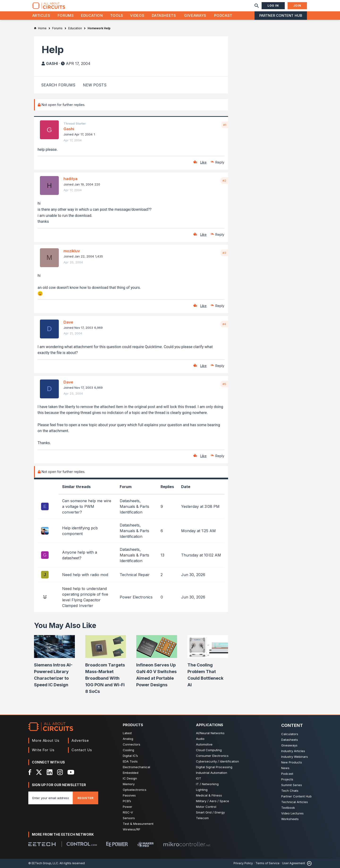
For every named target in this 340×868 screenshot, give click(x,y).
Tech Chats (290, 791)
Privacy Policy (243, 863)
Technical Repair (135, 575)
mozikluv (72, 251)
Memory (129, 784)
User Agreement (294, 863)
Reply (220, 162)
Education (92, 15)
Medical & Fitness (209, 795)
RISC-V (128, 812)
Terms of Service (268, 863)
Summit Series (292, 785)
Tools (117, 15)
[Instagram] (60, 772)
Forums (66, 15)
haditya (70, 179)
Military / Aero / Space (212, 801)
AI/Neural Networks (210, 733)
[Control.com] (82, 844)
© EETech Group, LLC (43, 863)
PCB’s (127, 801)
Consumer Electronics (212, 756)
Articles (41, 15)
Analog (128, 739)
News (285, 768)
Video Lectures (292, 813)
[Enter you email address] (51, 798)
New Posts (95, 85)
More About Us (46, 740)
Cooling (128, 750)
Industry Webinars (295, 757)
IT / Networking (207, 784)
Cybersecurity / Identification (217, 761)
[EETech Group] (42, 844)
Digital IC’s (130, 756)
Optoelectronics (135, 790)
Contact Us (82, 750)
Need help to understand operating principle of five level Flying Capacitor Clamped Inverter (85, 597)
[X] (39, 772)
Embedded (131, 773)
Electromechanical (136, 767)
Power (127, 807)
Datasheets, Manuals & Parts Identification (134, 506)
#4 (224, 324)
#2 (224, 181)
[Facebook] (30, 772)
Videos (137, 15)
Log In (273, 6)
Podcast (223, 15)
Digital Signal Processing (214, 767)
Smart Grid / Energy (210, 812)
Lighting (202, 790)
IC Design (130, 778)
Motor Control (206, 807)
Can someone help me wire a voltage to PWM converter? (87, 506)
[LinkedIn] (50, 772)
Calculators (290, 734)
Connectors (132, 744)
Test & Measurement (138, 824)
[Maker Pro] (145, 844)
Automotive (204, 744)
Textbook (288, 808)
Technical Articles (295, 802)
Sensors (129, 818)
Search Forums (58, 85)
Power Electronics (136, 597)
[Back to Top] (308, 863)
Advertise (80, 740)
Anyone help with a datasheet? (80, 555)
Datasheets (164, 15)
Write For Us (43, 750)
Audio (200, 739)
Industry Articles (293, 751)
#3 (224, 253)
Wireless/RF (132, 829)
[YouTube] (71, 772)
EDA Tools (130, 761)
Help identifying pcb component (80, 531)
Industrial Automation (212, 773)
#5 (224, 384)
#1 (225, 125)
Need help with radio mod (85, 575)
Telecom (202, 818)
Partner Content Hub (281, 15)
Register (85, 798)
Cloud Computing (209, 750)
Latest (127, 733)
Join (297, 6)
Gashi (52, 63)
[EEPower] (117, 844)
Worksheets (290, 819)
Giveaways (195, 15)
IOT (199, 778)
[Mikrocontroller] (187, 844)
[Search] (257, 6)
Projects (287, 779)
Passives (129, 795)
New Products (292, 762)
